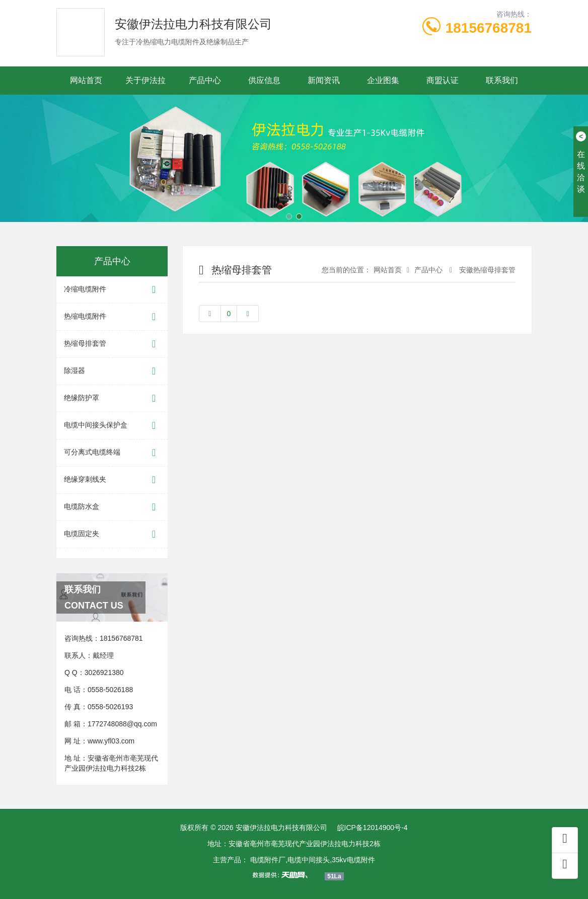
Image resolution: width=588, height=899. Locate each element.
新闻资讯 (324, 80)
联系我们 (502, 80)
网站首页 (86, 80)
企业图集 (383, 80)
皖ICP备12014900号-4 (373, 828)
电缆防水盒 (112, 507)
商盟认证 (443, 80)
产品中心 (205, 80)
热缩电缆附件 (112, 317)
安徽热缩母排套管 (486, 270)
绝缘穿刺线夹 (112, 480)
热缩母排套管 (112, 344)
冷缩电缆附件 (112, 290)
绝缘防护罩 (112, 398)
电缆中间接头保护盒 (112, 426)
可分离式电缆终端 (112, 453)
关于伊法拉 (145, 80)
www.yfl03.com (111, 741)
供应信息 (264, 80)
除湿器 (112, 371)
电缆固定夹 (112, 534)
